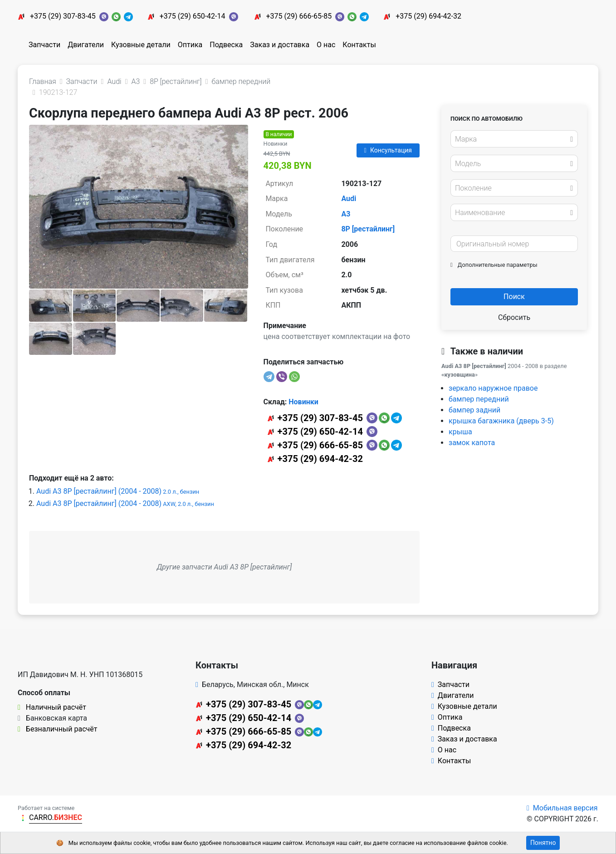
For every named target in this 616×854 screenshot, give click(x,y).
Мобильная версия (562, 808)
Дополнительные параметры (494, 265)
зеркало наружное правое (493, 388)
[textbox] (512, 139)
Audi (349, 199)
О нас (326, 45)
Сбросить (514, 317)
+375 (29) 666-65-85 (299, 16)
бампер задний (474, 410)
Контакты (359, 45)
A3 (346, 214)
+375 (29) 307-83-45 (63, 16)
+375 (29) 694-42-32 (428, 16)
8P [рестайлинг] (368, 229)
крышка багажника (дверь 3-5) (501, 421)
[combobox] (514, 139)
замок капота (472, 443)
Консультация (388, 150)
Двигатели (86, 45)
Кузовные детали (141, 45)
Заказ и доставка (280, 45)
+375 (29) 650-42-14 (193, 16)
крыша (460, 432)
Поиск (514, 297)
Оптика (190, 45)
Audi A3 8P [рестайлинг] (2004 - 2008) (118, 491)
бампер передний (479, 399)
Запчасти (44, 45)
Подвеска (226, 45)
